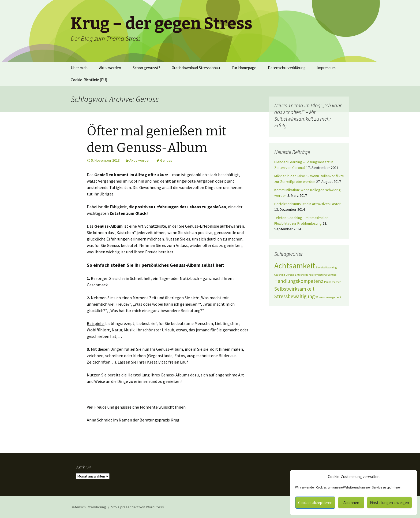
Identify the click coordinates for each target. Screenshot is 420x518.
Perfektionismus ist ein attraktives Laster (307, 204)
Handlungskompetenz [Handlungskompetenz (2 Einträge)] (299, 281)
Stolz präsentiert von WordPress (138, 507)
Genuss (166, 160)
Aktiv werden (110, 68)
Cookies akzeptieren (315, 503)
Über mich (79, 68)
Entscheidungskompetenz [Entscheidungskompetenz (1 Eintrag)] (311, 275)
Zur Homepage (244, 68)
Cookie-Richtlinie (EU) (89, 80)
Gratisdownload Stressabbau (196, 68)
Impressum (326, 68)
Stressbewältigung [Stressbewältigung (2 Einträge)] (295, 296)
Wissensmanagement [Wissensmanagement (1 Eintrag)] (328, 297)
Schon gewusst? (146, 68)
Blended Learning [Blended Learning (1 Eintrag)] (326, 267)
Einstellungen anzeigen (389, 503)
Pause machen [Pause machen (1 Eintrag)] (333, 282)
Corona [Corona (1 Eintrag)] (290, 275)
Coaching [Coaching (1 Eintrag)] (280, 275)
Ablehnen (351, 503)
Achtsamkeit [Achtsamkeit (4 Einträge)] (295, 266)
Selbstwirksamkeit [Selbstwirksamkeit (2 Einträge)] (294, 289)
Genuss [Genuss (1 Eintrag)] (332, 275)
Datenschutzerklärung (287, 68)
